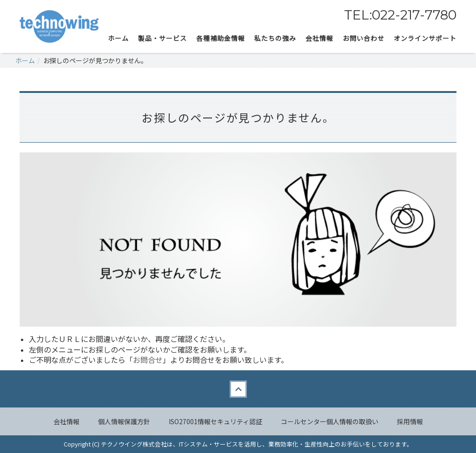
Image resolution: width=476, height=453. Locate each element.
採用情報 (410, 421)
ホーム (118, 38)
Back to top (238, 389)
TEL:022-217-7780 (400, 15)
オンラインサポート (425, 38)
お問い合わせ (364, 38)
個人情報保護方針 (124, 421)
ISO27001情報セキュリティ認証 (215, 421)
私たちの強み (275, 38)
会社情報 (66, 421)
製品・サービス (162, 38)
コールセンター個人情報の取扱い (330, 421)
